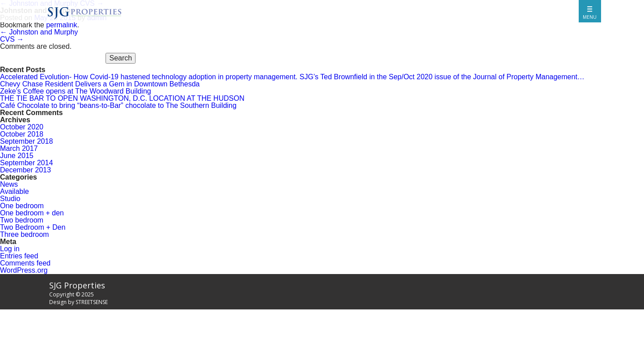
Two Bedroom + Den (33, 227)
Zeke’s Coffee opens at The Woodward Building (76, 91)
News (9, 184)
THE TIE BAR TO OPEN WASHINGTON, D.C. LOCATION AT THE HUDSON (122, 98)
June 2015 (17, 156)
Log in (10, 249)
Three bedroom (24, 234)
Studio (10, 199)
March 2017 (19, 148)
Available (15, 191)
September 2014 (26, 163)
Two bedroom (22, 220)
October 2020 (22, 127)
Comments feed (25, 263)
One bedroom (22, 206)
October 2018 (22, 134)
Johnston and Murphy (39, 32)
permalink (61, 25)
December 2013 (25, 170)
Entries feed (19, 256)
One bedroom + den (32, 213)
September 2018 (26, 141)
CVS (12, 39)
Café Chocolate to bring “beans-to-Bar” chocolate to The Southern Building (118, 105)
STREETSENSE (92, 302)
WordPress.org (24, 270)
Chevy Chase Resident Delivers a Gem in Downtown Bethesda (100, 84)
